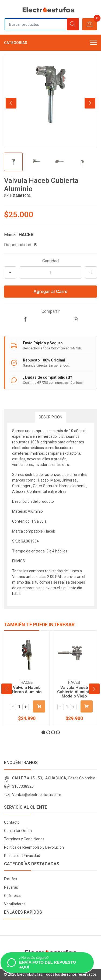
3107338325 (23, 786)
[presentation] (11, 103)
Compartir (51, 311)
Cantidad (50, 261)
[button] (43, 732)
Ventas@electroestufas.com (37, 795)
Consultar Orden (18, 831)
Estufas (11, 879)
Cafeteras (13, 896)
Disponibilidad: (18, 245)
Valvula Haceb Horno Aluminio (27, 690)
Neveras (11, 887)
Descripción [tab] (50, 417)
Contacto (12, 822)
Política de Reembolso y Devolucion (34, 847)
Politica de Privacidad (22, 856)
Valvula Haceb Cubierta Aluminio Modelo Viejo (74, 692)
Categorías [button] (50, 43)
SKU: (8, 196)
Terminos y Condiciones (24, 839)
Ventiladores (15, 904)
